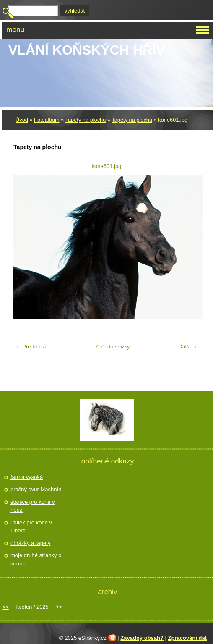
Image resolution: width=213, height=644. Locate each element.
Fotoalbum (47, 120)
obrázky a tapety (30, 543)
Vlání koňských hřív (87, 50)
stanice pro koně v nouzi (33, 506)
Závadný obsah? (142, 638)
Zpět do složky (113, 347)
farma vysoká (27, 477)
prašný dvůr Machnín (36, 489)
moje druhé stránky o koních (36, 559)
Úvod (22, 120)
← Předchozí (31, 347)
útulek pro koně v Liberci (31, 527)
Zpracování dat (187, 638)
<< (6, 607)
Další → (188, 347)
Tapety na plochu (86, 120)
